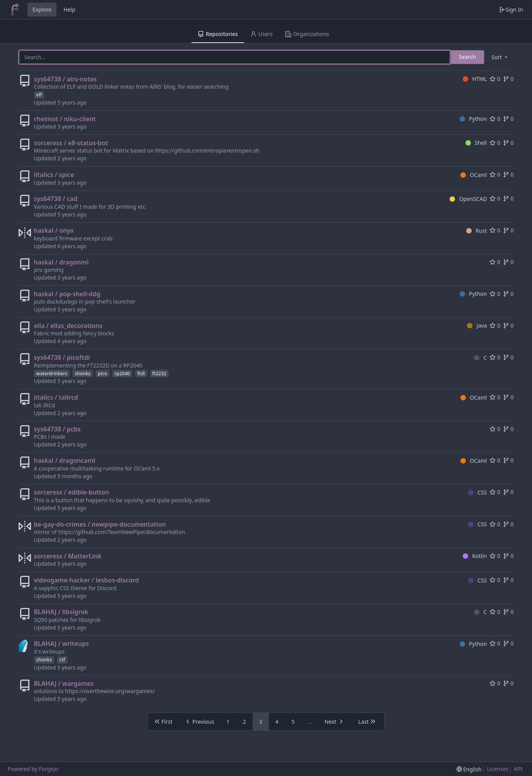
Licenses (498, 769)
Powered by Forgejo (33, 769)
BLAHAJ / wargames (64, 683)
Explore (42, 9)
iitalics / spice (54, 175)
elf (39, 95)
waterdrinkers (52, 373)
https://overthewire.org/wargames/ (110, 691)
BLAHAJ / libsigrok (61, 612)
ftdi (141, 373)
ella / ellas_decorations (68, 326)
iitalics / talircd (56, 397)
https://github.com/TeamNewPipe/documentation (121, 532)
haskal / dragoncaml (65, 460)
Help (69, 9)
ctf (62, 660)
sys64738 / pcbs (57, 429)
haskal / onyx (54, 230)
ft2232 (159, 373)
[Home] (15, 10)
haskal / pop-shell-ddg (67, 294)
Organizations (307, 34)
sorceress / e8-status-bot (71, 143)
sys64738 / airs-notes (66, 79)
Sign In (511, 9)
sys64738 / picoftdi (62, 357)
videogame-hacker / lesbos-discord (86, 580)
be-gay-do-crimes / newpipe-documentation (100, 524)
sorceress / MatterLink (68, 556)
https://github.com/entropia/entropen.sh (207, 150)
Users (262, 34)
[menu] (500, 57)
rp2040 (122, 373)
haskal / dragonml (61, 262)
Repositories (218, 34)
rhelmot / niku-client (65, 119)
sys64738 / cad (56, 199)
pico (103, 373)
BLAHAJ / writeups (62, 644)
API (518, 769)
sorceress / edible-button (72, 492)
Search (467, 57)
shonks (83, 373)
